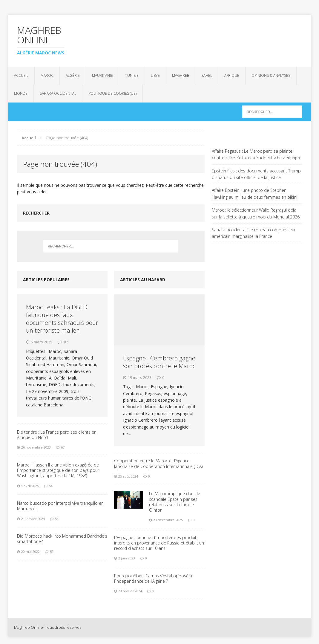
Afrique (232, 75)
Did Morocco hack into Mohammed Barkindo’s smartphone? (62, 539)
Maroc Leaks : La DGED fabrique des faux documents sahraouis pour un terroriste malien (62, 319)
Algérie (73, 75)
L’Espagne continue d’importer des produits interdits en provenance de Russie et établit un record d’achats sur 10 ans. (159, 543)
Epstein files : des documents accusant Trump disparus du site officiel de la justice (256, 174)
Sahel (207, 75)
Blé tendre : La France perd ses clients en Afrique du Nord (57, 435)
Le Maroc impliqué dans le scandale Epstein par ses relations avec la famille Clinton (175, 502)
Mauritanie (102, 75)
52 (52, 552)
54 (51, 486)
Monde (21, 93)
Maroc (47, 75)
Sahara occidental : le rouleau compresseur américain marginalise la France (254, 233)
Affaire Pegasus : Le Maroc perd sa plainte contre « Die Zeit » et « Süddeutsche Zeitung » (256, 154)
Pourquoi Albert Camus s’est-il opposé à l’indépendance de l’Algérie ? (153, 578)
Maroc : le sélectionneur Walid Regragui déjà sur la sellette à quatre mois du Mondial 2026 (256, 213)
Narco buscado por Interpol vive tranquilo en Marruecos (60, 506)
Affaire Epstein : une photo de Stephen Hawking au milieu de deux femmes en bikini (254, 193)
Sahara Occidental (58, 93)
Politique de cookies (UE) (112, 93)
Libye (155, 75)
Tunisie (132, 75)
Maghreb (181, 75)
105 (66, 342)
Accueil (21, 75)
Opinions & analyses (271, 75)
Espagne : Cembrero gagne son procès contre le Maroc (159, 362)
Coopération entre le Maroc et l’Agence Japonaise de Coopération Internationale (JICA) (158, 463)
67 (63, 447)
